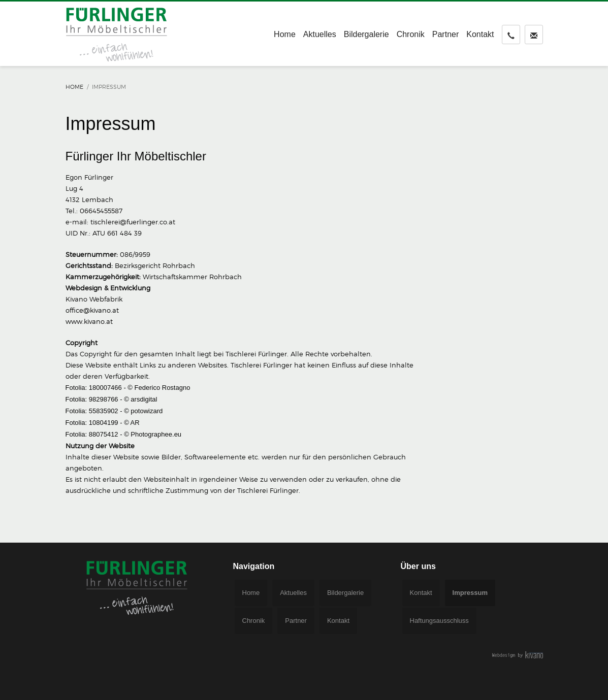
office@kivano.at (92, 310)
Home (74, 87)
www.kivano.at (89, 321)
